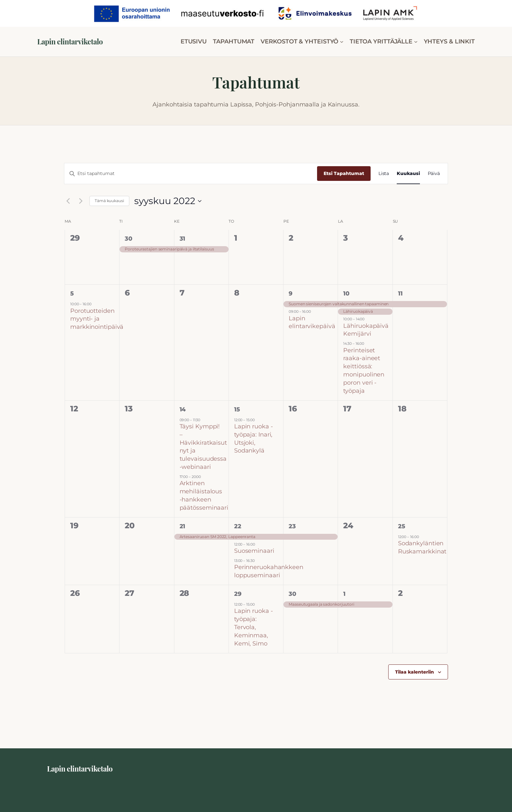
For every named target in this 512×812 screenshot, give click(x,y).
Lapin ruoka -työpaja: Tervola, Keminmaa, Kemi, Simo (254, 627)
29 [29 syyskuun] (238, 594)
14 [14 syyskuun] (183, 409)
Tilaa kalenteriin (415, 672)
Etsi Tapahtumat (344, 173)
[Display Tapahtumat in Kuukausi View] (408, 174)
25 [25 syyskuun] (402, 526)
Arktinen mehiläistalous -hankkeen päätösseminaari (204, 495)
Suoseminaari (254, 551)
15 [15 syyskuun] (237, 409)
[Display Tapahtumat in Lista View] (384, 174)
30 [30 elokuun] (128, 239)
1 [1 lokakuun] (344, 594)
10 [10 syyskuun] (346, 294)
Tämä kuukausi (109, 201)
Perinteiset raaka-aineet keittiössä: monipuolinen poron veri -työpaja (364, 371)
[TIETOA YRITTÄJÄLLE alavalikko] (416, 42)
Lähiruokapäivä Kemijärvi (366, 330)
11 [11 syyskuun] (400, 294)
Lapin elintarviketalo (70, 41)
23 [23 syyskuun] (292, 526)
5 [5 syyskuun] (72, 294)
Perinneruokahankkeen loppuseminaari (269, 571)
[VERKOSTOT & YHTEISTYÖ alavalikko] (342, 42)
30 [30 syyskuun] (292, 594)
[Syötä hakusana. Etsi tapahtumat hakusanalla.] (191, 174)
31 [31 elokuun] (183, 239)
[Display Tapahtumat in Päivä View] (434, 174)
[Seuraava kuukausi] (81, 201)
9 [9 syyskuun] (291, 294)
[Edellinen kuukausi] (68, 201)
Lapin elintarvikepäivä (312, 322)
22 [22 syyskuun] (238, 526)
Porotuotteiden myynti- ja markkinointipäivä (97, 319)
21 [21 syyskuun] (183, 526)
